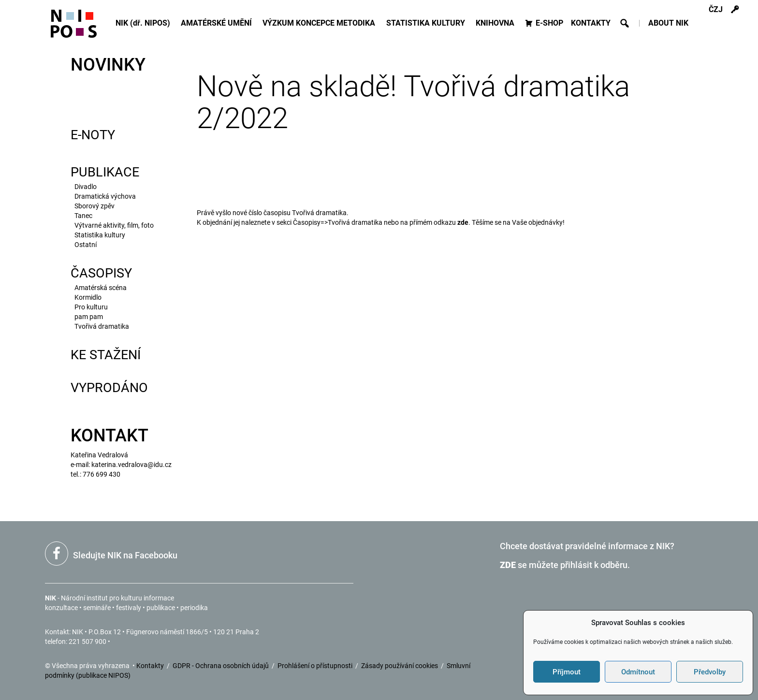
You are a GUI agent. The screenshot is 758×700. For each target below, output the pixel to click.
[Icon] (74, 28)
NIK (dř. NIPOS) (144, 23)
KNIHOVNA (496, 23)
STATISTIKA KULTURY (427, 23)
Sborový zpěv (95, 206)
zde (463, 222)
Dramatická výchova (105, 196)
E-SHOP (549, 23)
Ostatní (86, 245)
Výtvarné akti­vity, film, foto (114, 225)
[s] (735, 10)
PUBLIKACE (105, 172)
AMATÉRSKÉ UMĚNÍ (218, 23)
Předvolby (710, 672)
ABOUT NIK (668, 23)
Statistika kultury (100, 235)
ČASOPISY (101, 273)
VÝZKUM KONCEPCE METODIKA (320, 23)
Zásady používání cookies (400, 666)
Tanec (83, 216)
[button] (625, 23)
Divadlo (86, 187)
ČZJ (716, 9)
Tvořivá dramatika (102, 326)
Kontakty (151, 666)
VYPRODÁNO (109, 388)
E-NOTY (93, 135)
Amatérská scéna (101, 288)
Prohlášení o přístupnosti (316, 666)
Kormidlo (88, 297)
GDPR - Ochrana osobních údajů (221, 666)
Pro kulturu (91, 307)
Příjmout (567, 672)
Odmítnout (638, 672)
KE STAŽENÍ (106, 355)
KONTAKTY (591, 23)
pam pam (89, 317)
